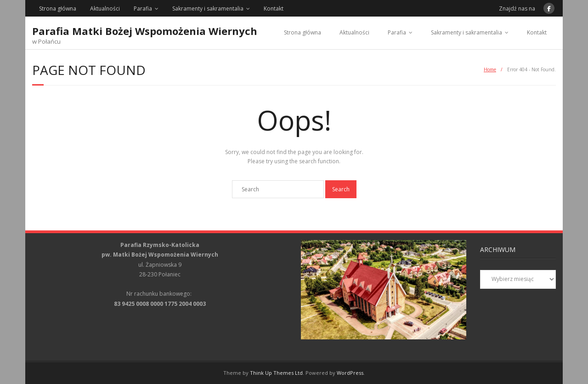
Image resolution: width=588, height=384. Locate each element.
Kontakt (274, 9)
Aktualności (105, 9)
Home (490, 69)
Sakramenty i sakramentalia (208, 9)
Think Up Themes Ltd (276, 373)
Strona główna (58, 9)
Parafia (143, 9)
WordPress (350, 373)
